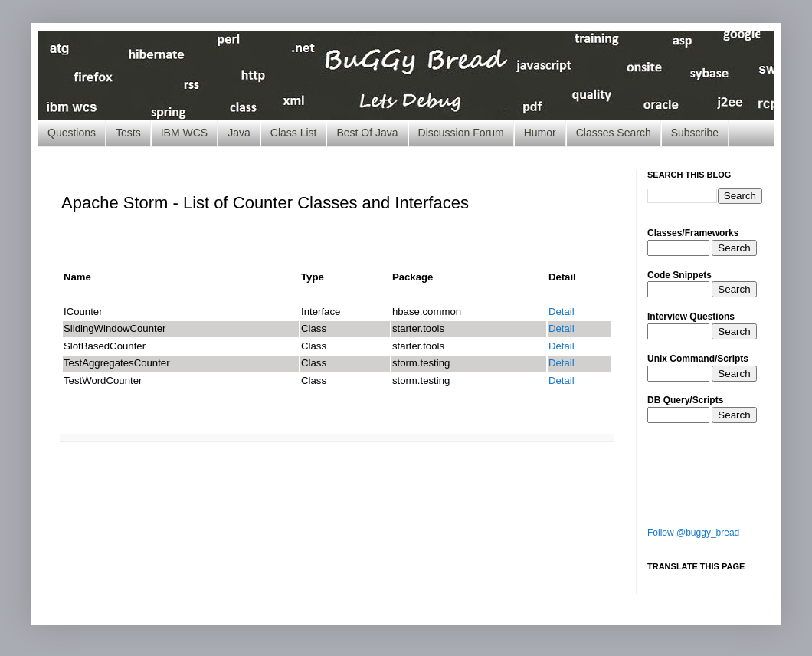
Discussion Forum (461, 133)
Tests (128, 133)
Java (239, 133)
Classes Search (614, 133)
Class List (294, 133)
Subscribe (695, 133)
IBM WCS (184, 133)
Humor (540, 133)
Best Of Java (367, 133)
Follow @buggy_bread (693, 533)
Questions (72, 133)
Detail (562, 312)
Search (734, 248)
